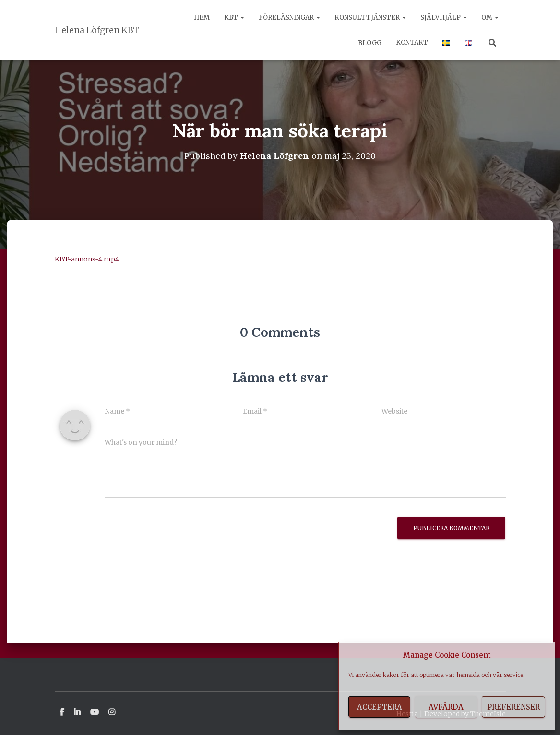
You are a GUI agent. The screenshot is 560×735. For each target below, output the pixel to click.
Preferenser (513, 707)
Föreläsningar (289, 18)
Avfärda (446, 707)
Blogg (369, 43)
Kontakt (412, 42)
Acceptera (380, 707)
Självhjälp (444, 18)
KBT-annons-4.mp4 (87, 259)
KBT (234, 18)
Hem (202, 18)
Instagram (112, 712)
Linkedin (77, 712)
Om (490, 18)
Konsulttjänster (370, 18)
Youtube (95, 712)
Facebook (62, 712)
